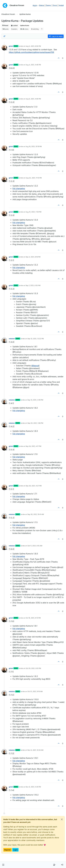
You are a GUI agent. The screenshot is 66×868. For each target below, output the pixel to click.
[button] (3, 865)
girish (11, 46)
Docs (55, 5)
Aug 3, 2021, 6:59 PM (33, 46)
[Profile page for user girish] (4, 48)
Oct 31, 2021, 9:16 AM (35, 691)
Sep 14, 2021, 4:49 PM (35, 400)
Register (7, 850)
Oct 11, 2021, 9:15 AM (35, 546)
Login (15, 850)
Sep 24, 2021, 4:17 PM (33, 446)
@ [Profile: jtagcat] (35, 366)
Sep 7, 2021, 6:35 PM (33, 285)
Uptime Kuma (25, 25)
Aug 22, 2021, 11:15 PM (34, 178)
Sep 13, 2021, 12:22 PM (36, 339)
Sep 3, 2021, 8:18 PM (33, 257)
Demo (48, 5)
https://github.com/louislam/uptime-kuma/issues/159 (31, 52)
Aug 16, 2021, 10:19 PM (34, 146)
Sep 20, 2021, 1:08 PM (35, 423)
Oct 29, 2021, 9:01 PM (33, 668)
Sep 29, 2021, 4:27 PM (34, 486)
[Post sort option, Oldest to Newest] (4, 36)
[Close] (62, 819)
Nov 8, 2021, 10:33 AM (35, 750)
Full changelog (19, 188)
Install (61, 5)
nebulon (12, 339)
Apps (35, 5)
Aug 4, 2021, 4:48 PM (33, 65)
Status (42, 5)
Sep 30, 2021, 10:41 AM (36, 514)
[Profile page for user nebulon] (4, 340)
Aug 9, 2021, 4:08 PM (33, 99)
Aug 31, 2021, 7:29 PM (34, 212)
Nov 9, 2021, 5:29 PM (33, 787)
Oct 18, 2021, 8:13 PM (33, 618)
